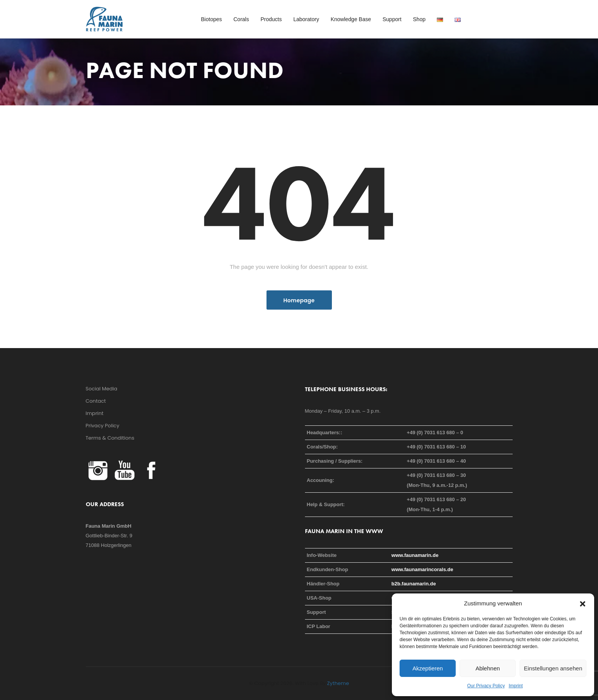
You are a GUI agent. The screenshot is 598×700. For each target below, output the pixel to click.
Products (271, 19)
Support (392, 19)
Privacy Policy (103, 426)
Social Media (102, 389)
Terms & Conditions (110, 438)
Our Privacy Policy (486, 686)
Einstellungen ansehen (553, 668)
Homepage (299, 300)
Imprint (516, 686)
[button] (583, 603)
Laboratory (306, 19)
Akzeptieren (427, 668)
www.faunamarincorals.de (422, 569)
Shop (419, 19)
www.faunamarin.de (415, 555)
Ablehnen (487, 668)
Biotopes (212, 19)
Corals (241, 19)
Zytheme (338, 683)
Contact (96, 401)
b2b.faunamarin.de (414, 584)
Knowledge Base (351, 19)
